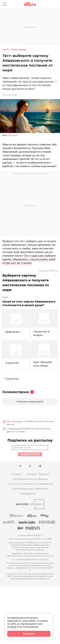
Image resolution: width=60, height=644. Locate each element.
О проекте (16, 474)
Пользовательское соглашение (30, 479)
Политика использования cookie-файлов (30, 484)
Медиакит (44, 474)
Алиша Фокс (12, 379)
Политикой (15, 429)
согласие (17, 421)
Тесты (6, 50)
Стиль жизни (18, 50)
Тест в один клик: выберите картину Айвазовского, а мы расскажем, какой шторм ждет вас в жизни (29, 259)
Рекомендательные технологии (30, 489)
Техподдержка (28, 494)
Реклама (31, 474)
